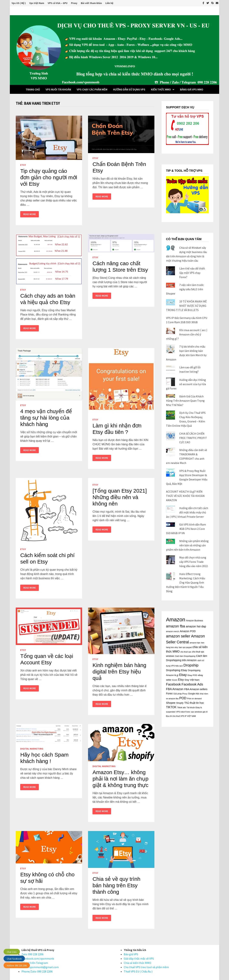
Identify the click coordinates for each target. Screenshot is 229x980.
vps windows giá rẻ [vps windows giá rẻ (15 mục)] (199, 712)
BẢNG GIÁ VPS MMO (192, 89)
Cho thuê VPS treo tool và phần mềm (146, 967)
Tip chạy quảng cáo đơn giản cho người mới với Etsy (49, 177)
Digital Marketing (32, 749)
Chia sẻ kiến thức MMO (137, 963)
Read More (29, 214)
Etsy (23, 165)
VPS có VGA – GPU (58, 3)
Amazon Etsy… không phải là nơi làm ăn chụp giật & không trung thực (120, 779)
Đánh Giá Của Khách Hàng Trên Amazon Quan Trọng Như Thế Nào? (185, 401)
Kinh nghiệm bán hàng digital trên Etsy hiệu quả (119, 672)
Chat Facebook (14, 959)
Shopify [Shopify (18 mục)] (180, 703)
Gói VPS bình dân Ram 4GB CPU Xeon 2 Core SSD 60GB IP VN (186, 529)
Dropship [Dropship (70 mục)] (191, 665)
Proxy (74, 3)
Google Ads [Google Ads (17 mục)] (194, 694)
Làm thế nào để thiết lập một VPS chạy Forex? (192, 273)
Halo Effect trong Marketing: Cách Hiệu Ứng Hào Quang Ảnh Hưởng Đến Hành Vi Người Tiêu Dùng (186, 582)
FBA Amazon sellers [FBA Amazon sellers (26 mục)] (196, 689)
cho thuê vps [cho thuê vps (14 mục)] (186, 652)
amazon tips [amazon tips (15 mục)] (195, 643)
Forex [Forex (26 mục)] (169, 694)
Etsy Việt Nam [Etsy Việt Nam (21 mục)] (192, 680)
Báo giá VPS (131, 954)
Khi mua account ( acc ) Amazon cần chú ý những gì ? (187, 334)
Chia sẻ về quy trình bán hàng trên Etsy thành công (116, 885)
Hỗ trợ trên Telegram (35, 963)
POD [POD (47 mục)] (183, 698)
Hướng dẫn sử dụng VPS (129, 89)
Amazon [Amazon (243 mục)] (176, 619)
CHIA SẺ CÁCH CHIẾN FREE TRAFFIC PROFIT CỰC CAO (193, 438)
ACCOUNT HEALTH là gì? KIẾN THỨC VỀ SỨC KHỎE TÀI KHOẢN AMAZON (185, 496)
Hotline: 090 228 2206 (17, 966)
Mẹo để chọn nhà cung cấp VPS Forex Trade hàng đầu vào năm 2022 (193, 562)
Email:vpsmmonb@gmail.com (40, 967)
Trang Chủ (33, 89)
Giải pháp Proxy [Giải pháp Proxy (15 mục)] (180, 694)
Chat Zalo (12, 952)
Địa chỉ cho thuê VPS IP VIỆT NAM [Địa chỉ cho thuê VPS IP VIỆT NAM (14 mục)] (181, 716)
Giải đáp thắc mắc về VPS (139, 959)
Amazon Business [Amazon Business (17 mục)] (195, 621)
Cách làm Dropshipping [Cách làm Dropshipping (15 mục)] (185, 656)
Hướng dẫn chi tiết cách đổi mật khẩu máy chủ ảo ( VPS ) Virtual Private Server (187, 512)
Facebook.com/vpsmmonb (38, 959)
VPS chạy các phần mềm (92, 89)
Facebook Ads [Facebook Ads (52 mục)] (192, 684)
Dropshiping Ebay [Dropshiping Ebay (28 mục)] (177, 670)
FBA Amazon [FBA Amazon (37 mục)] (175, 689)
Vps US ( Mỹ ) (19, 3)
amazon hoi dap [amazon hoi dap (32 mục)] (196, 626)
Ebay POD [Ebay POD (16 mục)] (192, 675)
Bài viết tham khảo (91, 3)
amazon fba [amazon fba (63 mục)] (176, 626)
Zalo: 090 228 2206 (32, 954)
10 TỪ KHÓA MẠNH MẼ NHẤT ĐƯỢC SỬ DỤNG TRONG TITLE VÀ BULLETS (186, 306)
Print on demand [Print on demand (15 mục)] (194, 699)
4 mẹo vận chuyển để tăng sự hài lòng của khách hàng (46, 418)
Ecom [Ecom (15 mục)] (175, 680)
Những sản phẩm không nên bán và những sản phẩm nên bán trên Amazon (187, 545)
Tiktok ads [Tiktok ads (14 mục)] (181, 707)
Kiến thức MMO (161, 89)
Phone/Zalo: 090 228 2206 (37, 971)
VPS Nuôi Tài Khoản (58, 89)
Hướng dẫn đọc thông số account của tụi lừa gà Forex (186, 384)
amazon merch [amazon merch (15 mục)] (173, 631)
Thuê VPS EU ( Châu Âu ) (138, 971)
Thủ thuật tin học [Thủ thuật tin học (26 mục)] (194, 703)
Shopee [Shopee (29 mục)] (171, 703)
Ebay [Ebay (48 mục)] (183, 675)
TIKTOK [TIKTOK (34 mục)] (171, 707)
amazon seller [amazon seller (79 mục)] (178, 636)
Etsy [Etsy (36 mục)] (181, 680)
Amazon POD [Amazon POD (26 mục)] (188, 631)
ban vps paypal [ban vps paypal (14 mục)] (185, 647)
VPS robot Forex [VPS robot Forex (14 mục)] (183, 712)
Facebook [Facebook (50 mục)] (173, 684)
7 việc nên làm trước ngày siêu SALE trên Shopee (185, 289)
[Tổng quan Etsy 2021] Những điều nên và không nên (120, 497)
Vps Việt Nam (37, 3)
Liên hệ (109, 3)
